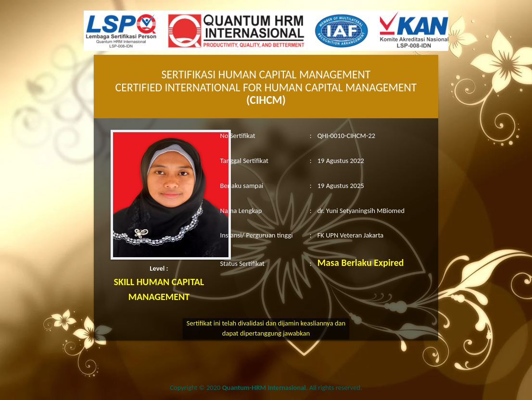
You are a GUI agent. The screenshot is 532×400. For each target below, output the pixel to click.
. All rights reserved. (292, 387)
